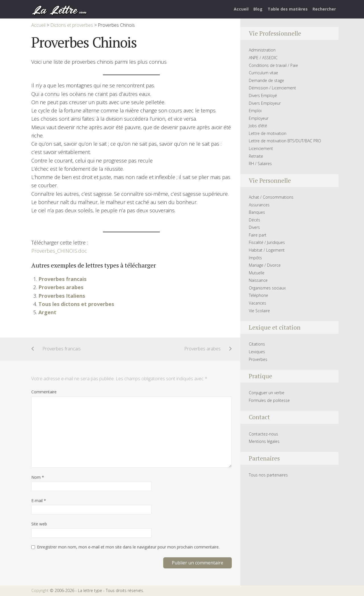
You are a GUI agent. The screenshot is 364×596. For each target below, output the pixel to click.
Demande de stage (266, 80)
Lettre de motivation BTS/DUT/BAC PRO (285, 141)
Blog (258, 9)
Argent (47, 312)
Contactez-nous (263, 434)
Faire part (258, 235)
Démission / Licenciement (272, 88)
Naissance (258, 280)
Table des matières (288, 9)
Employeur (259, 118)
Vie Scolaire (259, 311)
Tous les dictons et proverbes (76, 304)
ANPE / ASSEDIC (263, 58)
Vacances (258, 303)
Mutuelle (257, 273)
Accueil (241, 9)
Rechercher (324, 9)
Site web (39, 524)
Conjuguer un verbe (267, 393)
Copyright (40, 590)
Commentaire (44, 392)
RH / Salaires (260, 164)
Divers (254, 227)
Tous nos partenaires (268, 475)
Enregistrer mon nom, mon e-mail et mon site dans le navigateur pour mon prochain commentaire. (128, 547)
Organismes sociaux (267, 288)
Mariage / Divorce (265, 265)
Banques (257, 212)
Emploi (255, 111)
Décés (255, 220)
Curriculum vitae (263, 73)
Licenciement (261, 148)
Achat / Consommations (271, 197)
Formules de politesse (269, 400)
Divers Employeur (265, 103)
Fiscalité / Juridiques (267, 242)
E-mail (39, 501)
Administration (262, 50)
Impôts (255, 258)
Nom (38, 477)
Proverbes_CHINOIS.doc (59, 251)
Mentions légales (264, 441)
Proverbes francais (62, 279)
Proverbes (258, 359)
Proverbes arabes (61, 287)
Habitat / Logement (267, 250)
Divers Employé (263, 95)
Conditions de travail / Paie (273, 65)
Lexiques (257, 352)
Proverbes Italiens (62, 296)
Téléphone (258, 295)
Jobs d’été (258, 126)
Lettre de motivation (268, 133)
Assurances (259, 205)
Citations (257, 344)
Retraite (256, 156)
